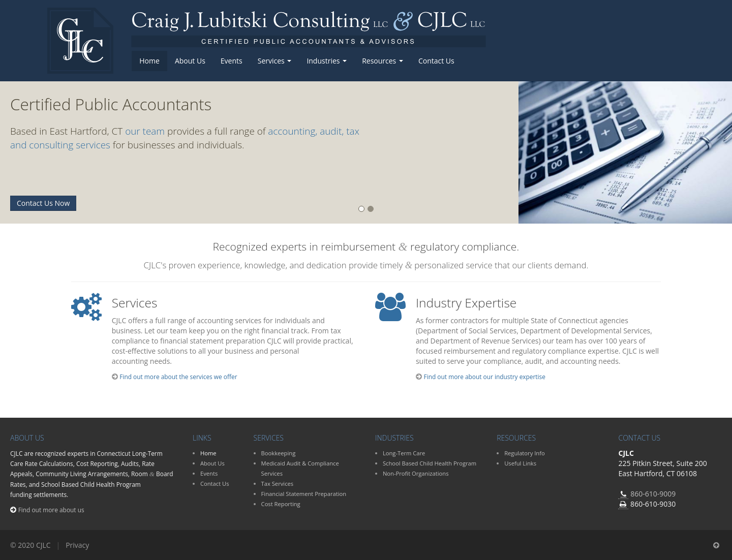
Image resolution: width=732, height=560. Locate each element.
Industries (327, 61)
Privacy (77, 545)
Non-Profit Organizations (416, 473)
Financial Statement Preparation (304, 494)
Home (149, 61)
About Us (190, 61)
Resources (383, 61)
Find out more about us (51, 510)
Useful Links (520, 463)
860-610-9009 (653, 494)
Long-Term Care (404, 453)
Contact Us (436, 61)
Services (275, 61)
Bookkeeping (279, 453)
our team (145, 131)
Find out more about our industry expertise (485, 377)
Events (232, 61)
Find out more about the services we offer (178, 377)
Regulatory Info (524, 453)
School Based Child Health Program (430, 463)
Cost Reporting (281, 504)
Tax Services (278, 484)
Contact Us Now (43, 203)
